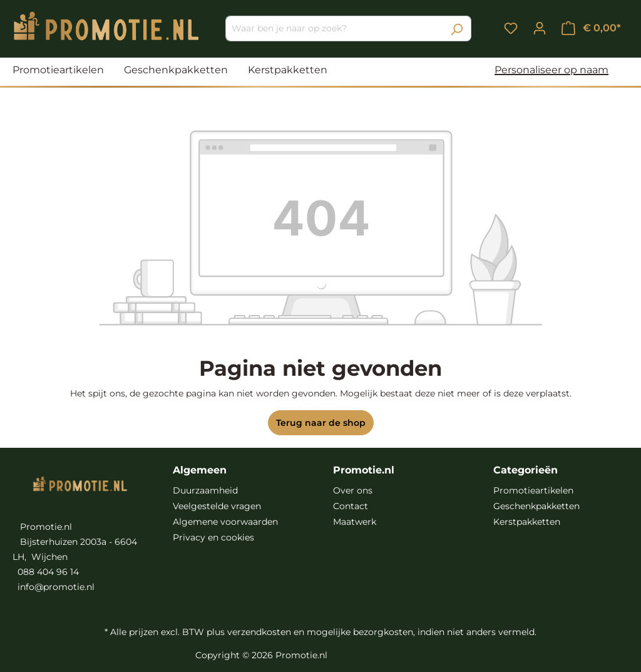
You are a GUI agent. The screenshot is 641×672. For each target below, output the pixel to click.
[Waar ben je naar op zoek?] (334, 28)
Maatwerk (355, 522)
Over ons (353, 490)
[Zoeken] (457, 28)
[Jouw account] (540, 28)
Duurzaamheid (205, 490)
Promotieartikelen (533, 490)
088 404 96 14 (48, 572)
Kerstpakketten (527, 522)
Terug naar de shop (321, 423)
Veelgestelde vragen (217, 506)
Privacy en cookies (213, 537)
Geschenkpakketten (536, 506)
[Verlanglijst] (511, 28)
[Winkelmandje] (591, 28)
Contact (351, 506)
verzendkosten (259, 632)
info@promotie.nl (56, 587)
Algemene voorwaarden (225, 522)
